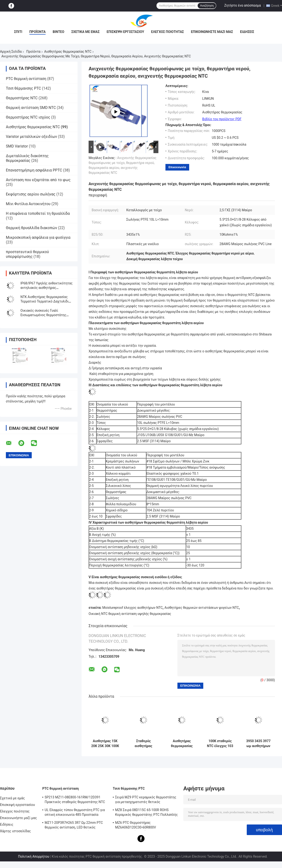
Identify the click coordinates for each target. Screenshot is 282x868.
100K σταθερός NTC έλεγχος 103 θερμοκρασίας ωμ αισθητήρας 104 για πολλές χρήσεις (220, 744)
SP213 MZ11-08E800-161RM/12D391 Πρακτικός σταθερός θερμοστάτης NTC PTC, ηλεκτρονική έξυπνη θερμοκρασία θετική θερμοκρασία (75, 800)
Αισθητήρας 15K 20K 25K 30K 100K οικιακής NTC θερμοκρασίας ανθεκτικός (105, 744)
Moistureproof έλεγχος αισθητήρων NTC (132, 608)
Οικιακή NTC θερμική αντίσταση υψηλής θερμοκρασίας (130, 614)
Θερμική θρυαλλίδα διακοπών (31, 228)
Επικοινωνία (177, 167)
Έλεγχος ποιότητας (167, 32)
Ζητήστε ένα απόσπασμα (243, 5)
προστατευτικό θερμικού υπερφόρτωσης (27, 254)
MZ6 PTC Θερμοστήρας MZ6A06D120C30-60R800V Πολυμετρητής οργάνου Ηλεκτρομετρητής (136, 826)
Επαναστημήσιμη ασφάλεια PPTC (34, 170)
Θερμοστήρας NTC (22, 98)
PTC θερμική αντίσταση (26, 79)
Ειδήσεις (247, 32)
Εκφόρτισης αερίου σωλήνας (31, 194)
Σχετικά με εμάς (85, 32)
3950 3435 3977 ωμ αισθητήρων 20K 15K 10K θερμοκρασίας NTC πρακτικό (258, 744)
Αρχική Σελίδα (11, 52)
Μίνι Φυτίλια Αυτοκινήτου (28, 204)
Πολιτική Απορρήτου (34, 856)
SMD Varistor (17, 146)
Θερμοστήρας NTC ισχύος (28, 117)
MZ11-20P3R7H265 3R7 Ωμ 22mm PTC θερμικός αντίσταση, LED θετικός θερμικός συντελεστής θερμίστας (74, 826)
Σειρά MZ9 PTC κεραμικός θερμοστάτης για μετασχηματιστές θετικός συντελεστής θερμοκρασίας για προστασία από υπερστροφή (146, 800)
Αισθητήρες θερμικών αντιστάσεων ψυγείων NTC (202, 608)
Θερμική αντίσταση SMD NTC (31, 108)
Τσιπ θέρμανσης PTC (23, 88)
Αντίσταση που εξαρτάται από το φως (38, 180)
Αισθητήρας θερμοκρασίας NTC (68, 52)
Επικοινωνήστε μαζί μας (212, 32)
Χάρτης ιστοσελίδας (15, 831)
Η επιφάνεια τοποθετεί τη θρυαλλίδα (38, 213)
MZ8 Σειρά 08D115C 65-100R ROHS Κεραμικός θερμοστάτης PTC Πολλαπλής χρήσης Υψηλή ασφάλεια (146, 813)
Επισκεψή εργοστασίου (125, 32)
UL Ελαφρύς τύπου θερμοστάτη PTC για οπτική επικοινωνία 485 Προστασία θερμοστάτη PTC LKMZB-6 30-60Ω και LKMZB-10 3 (75, 813)
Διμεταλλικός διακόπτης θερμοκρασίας (27, 158)
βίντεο (58, 32)
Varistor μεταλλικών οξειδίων (31, 137)
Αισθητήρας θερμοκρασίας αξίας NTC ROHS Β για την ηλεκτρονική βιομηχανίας (182, 744)
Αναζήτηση (207, 6)
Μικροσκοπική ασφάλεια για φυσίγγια (38, 237)
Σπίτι (18, 32)
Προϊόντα (38, 32)
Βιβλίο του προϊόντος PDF (222, 119)
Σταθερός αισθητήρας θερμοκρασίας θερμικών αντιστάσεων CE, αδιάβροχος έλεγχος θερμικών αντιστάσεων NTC (143, 744)
